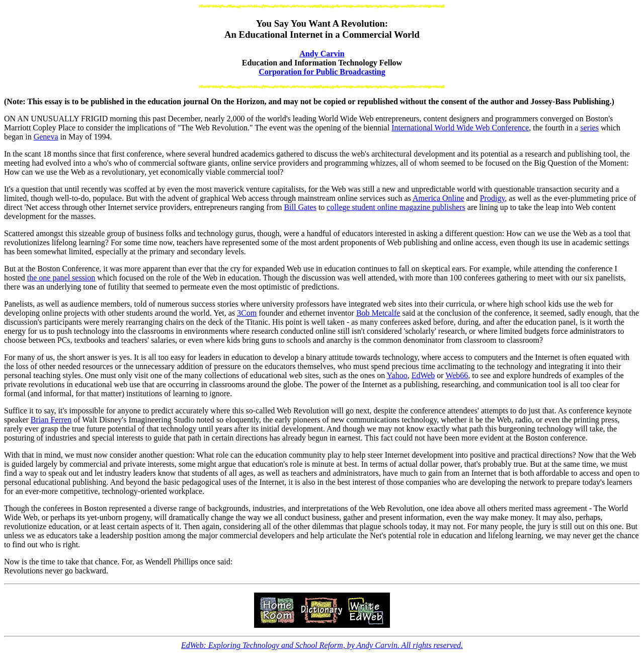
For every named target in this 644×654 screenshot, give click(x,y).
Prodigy (493, 198)
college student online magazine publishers (396, 207)
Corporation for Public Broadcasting (322, 72)
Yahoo (397, 375)
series (589, 128)
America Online (438, 198)
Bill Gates (300, 207)
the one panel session (61, 278)
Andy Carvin (322, 54)
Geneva (46, 137)
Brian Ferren (51, 420)
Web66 (457, 375)
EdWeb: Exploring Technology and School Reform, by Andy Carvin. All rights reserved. (322, 645)
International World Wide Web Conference (460, 128)
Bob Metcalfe (378, 313)
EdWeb (423, 375)
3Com (247, 313)
